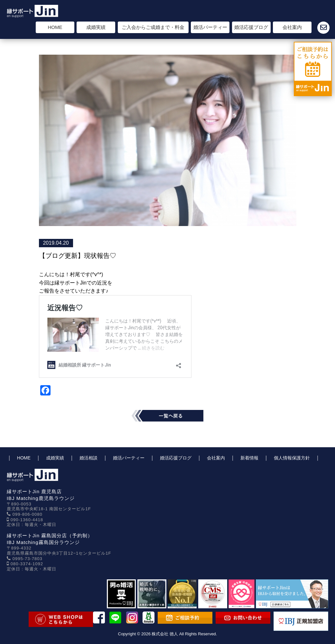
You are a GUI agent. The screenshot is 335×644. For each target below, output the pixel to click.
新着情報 (249, 458)
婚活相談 (88, 458)
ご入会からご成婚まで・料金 (153, 27)
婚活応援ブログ (251, 27)
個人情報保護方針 (292, 458)
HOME (55, 27)
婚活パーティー (210, 27)
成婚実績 (96, 27)
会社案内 (292, 27)
